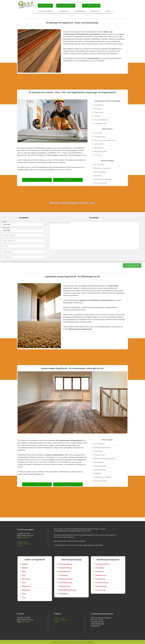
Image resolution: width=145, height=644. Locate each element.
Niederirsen (26, 586)
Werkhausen (26, 590)
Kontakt (20, 546)
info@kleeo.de (26, 538)
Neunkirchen (26, 579)
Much (24, 572)
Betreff (5, 222)
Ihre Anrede (6, 228)
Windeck (25, 564)
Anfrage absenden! (132, 265)
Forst (24, 597)
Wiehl (24, 583)
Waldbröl (25, 568)
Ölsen (24, 594)
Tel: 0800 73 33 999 (91, 6)
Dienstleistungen (80, 11)
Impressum (90, 642)
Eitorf (24, 575)
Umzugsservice (64, 11)
